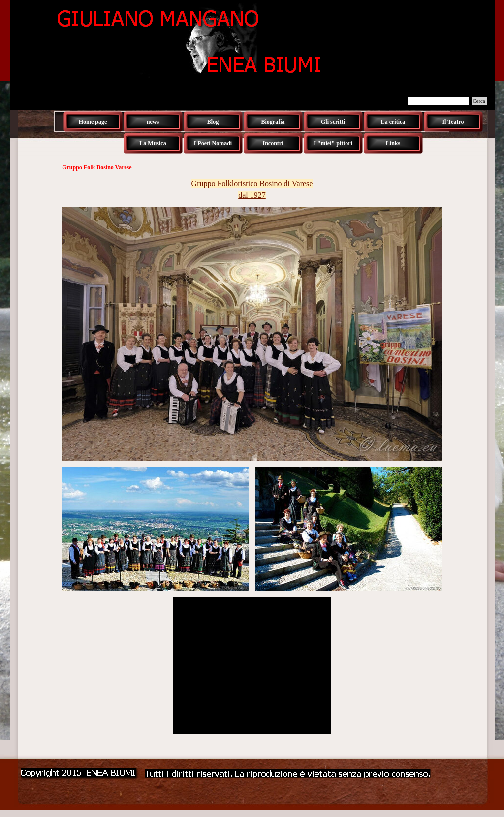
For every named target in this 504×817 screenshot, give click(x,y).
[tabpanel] (252, 189)
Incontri (273, 143)
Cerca (479, 101)
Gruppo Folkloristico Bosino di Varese (252, 183)
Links (393, 143)
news (153, 122)
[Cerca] (439, 101)
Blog (213, 122)
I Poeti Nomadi (213, 143)
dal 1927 (252, 195)
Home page (93, 122)
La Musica (153, 143)
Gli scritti (333, 122)
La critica (393, 122)
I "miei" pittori (333, 143)
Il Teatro (453, 122)
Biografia (273, 122)
